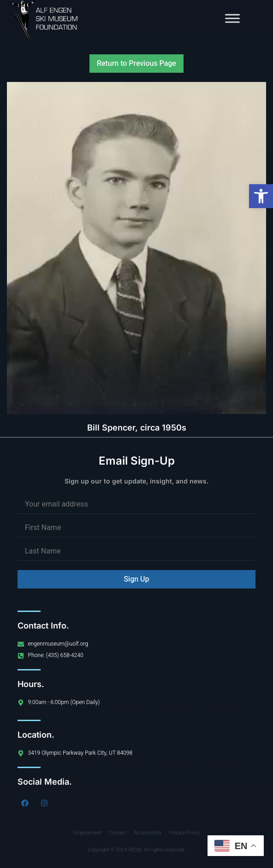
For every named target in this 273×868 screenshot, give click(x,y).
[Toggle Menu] (232, 18)
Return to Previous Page (136, 64)
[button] (261, 196)
